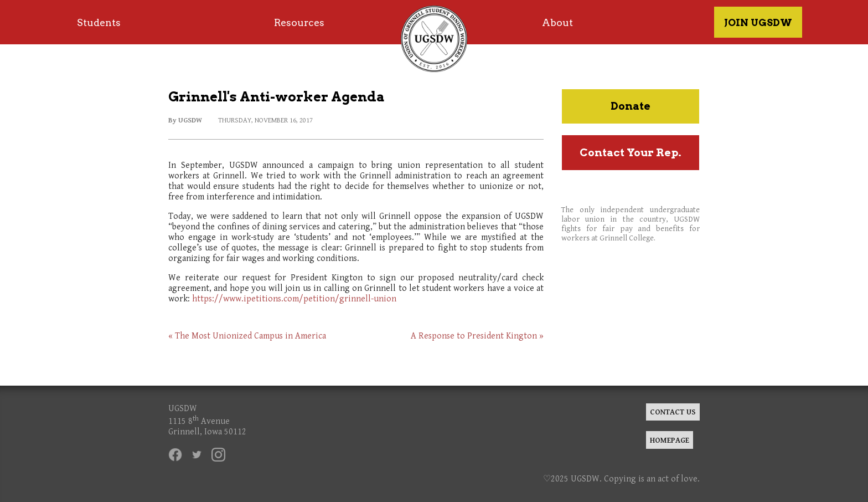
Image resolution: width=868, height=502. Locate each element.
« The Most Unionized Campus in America (247, 336)
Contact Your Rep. (631, 153)
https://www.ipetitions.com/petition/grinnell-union (294, 299)
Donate (631, 106)
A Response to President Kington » (477, 336)
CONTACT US (673, 412)
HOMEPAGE (670, 440)
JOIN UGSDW (758, 22)
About (557, 22)
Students (99, 22)
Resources (299, 22)
